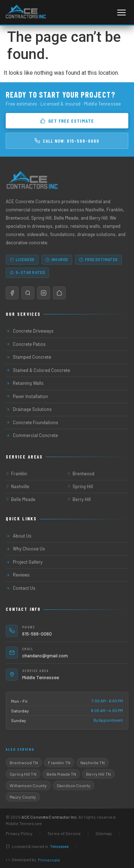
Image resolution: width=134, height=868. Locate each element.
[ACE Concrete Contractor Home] (25, 13)
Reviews (18, 575)
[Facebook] (12, 293)
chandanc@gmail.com (45, 655)
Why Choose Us (25, 549)
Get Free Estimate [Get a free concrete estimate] (67, 121)
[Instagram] (44, 293)
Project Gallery (24, 562)
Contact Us (21, 588)
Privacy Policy (19, 833)
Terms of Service (64, 833)
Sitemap (104, 833)
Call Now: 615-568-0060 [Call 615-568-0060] (67, 141)
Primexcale (49, 860)
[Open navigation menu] (121, 13)
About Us (19, 536)
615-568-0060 (37, 634)
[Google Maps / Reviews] (28, 293)
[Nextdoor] (59, 293)
